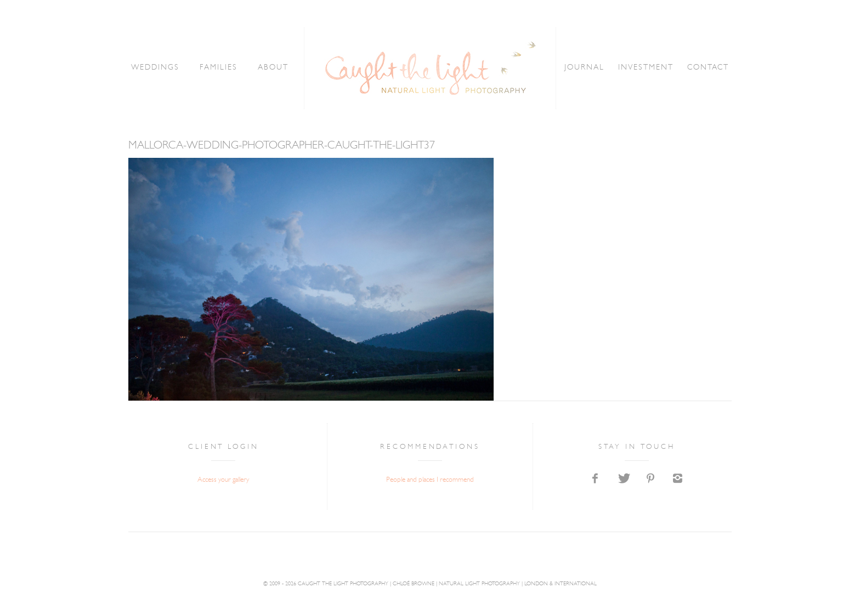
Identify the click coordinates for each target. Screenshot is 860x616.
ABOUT (273, 68)
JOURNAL (585, 68)
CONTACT (708, 68)
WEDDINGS (155, 68)
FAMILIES (218, 68)
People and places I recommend (430, 480)
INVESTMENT (646, 68)
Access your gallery (223, 480)
